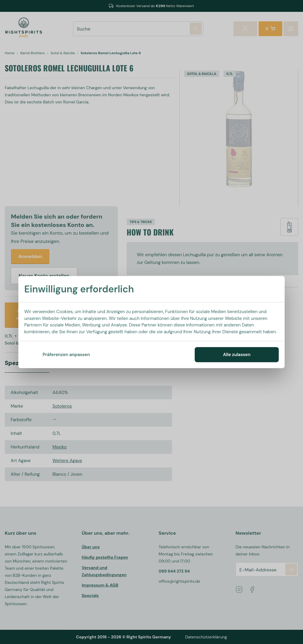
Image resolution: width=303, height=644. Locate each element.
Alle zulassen (237, 355)
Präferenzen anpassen (66, 355)
